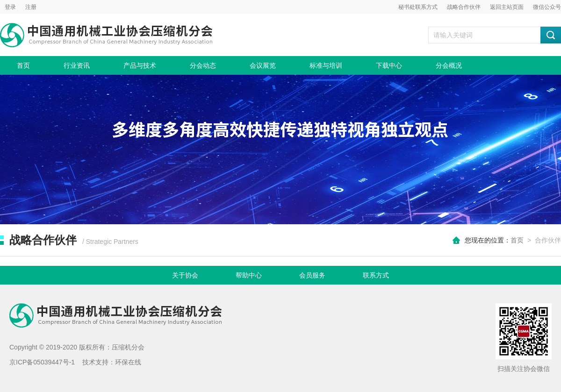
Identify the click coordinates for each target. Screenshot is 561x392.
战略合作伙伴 (464, 7)
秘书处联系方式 (418, 7)
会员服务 (312, 275)
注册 (31, 7)
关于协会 (185, 275)
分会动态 (203, 65)
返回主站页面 (507, 7)
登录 (10, 7)
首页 (23, 65)
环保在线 (128, 362)
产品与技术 (140, 65)
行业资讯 (77, 65)
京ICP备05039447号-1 (42, 362)
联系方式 (376, 275)
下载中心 (389, 65)
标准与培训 (326, 65)
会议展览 (263, 65)
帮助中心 (249, 275)
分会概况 (449, 65)
